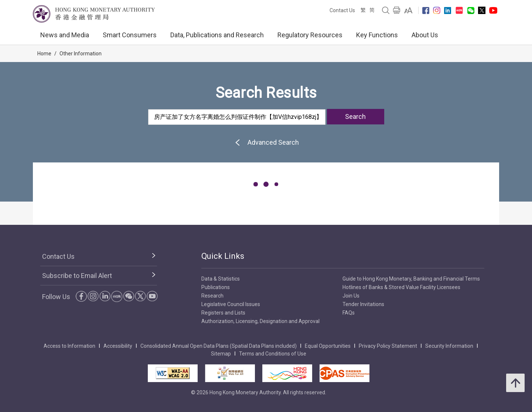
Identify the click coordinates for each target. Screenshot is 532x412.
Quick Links (223, 256)
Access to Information (69, 346)
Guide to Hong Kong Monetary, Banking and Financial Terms (411, 279)
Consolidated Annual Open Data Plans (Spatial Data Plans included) (219, 346)
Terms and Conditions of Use (273, 354)
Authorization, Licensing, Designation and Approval (260, 321)
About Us (425, 35)
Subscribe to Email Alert (77, 276)
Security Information (449, 346)
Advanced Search (266, 142)
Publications (216, 287)
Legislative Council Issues (231, 304)
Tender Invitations (363, 304)
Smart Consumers (130, 35)
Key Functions (377, 35)
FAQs (349, 313)
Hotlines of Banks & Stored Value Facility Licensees (401, 287)
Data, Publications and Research (217, 35)
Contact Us (342, 10)
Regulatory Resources (310, 35)
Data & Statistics (221, 279)
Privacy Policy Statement (388, 346)
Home (44, 54)
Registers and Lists (223, 313)
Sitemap (221, 354)
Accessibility (118, 346)
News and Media (65, 35)
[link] (408, 10)
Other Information (81, 54)
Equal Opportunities (328, 346)
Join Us (351, 296)
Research (212, 296)
